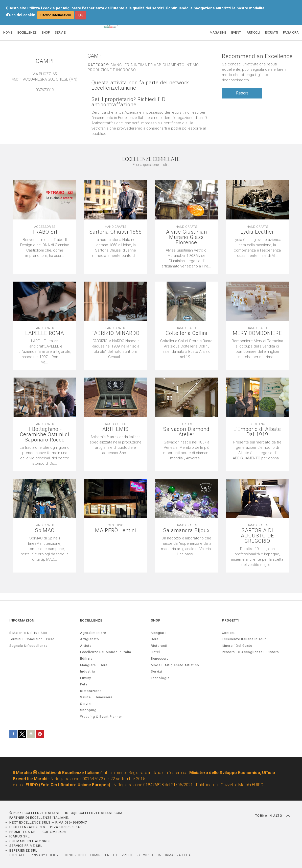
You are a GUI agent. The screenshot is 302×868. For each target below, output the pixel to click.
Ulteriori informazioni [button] (56, 15)
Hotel (155, 652)
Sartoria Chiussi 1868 (116, 232)
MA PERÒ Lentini (115, 530)
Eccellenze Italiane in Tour (244, 639)
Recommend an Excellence (257, 56)
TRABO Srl (45, 232)
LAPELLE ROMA (45, 333)
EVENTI (236, 32)
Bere (155, 639)
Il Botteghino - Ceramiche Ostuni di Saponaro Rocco (45, 435)
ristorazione (91, 691)
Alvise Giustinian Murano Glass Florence (187, 237)
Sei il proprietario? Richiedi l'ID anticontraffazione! (129, 102)
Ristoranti (159, 646)
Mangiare (159, 633)
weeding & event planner (101, 717)
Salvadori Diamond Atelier (186, 432)
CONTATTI (18, 855)
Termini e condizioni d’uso (32, 639)
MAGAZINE (218, 32)
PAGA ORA (291, 32)
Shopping (88, 710)
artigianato (90, 639)
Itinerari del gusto (237, 646)
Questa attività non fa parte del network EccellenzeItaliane (140, 85)
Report (242, 93)
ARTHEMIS (115, 429)
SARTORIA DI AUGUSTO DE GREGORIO (257, 536)
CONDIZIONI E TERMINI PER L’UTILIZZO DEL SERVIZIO (108, 855)
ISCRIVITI (272, 32)
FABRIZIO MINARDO (115, 333)
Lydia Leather (257, 232)
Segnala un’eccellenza (28, 646)
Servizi (157, 671)
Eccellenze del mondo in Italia (106, 652)
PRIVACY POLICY (45, 855)
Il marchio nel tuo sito (28, 633)
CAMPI (45, 61)
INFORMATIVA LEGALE (176, 855)
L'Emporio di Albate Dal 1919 (257, 432)
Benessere (160, 659)
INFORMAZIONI (22, 620)
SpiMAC (45, 530)
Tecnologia (160, 678)
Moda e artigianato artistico (175, 665)
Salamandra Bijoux (187, 530)
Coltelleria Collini (187, 333)
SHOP (46, 32)
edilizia (86, 659)
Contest (228, 633)
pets (84, 684)
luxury (86, 678)
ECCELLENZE (27, 32)
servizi (86, 704)
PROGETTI (231, 620)
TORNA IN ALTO (273, 816)
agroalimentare (93, 633)
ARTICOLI (253, 32)
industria (88, 671)
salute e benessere (96, 697)
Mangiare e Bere (94, 665)
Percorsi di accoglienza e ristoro (250, 652)
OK (81, 15)
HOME (8, 32)
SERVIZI (61, 32)
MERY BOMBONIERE (257, 333)
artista (86, 646)
